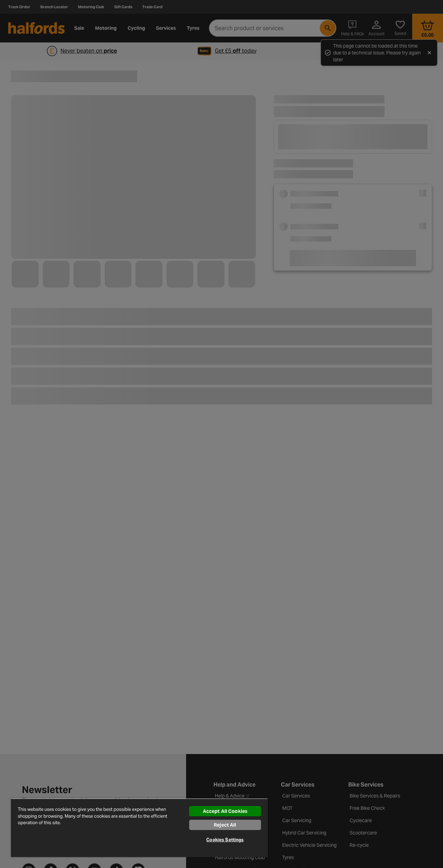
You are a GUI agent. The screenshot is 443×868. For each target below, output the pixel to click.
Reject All (225, 825)
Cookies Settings (225, 840)
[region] (139, 828)
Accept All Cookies (225, 811)
